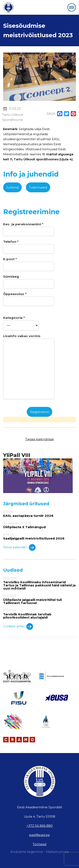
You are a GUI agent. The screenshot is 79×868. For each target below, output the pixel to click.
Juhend (12, 187)
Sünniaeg (29, 281)
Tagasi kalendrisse (40, 439)
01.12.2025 (39, 599)
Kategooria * (21, 323)
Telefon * (29, 247)
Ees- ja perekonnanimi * (29, 229)
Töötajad (39, 844)
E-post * (29, 264)
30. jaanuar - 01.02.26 (39, 525)
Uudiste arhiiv (18, 627)
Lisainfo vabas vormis (29, 367)
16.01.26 (39, 514)
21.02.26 (39, 536)
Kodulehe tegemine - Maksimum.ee (40, 852)
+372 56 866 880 (40, 826)
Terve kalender (19, 547)
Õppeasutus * (29, 299)
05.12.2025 (39, 583)
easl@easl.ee (39, 835)
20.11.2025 (39, 614)
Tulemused (38, 187)
